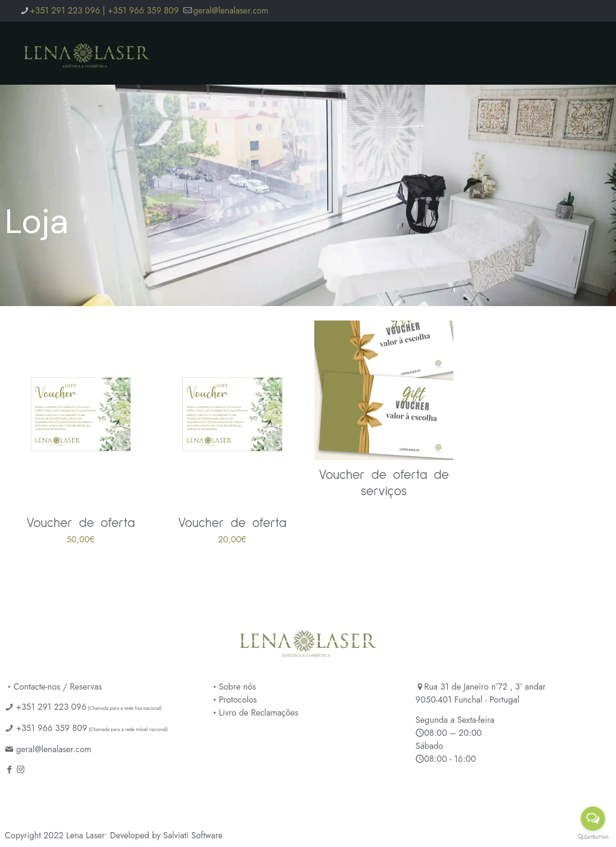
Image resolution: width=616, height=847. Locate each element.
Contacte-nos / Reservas (53, 687)
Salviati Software (193, 835)
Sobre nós (233, 687)
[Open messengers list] (593, 819)
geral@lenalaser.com (53, 749)
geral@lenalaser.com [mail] (231, 11)
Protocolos (234, 700)
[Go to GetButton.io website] (593, 837)
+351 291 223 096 (51, 707)
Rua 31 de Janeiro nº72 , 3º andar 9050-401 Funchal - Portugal (481, 693)
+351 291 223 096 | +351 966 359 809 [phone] (104, 11)
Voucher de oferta (81, 523)
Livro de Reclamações (254, 713)
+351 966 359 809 (51, 728)
